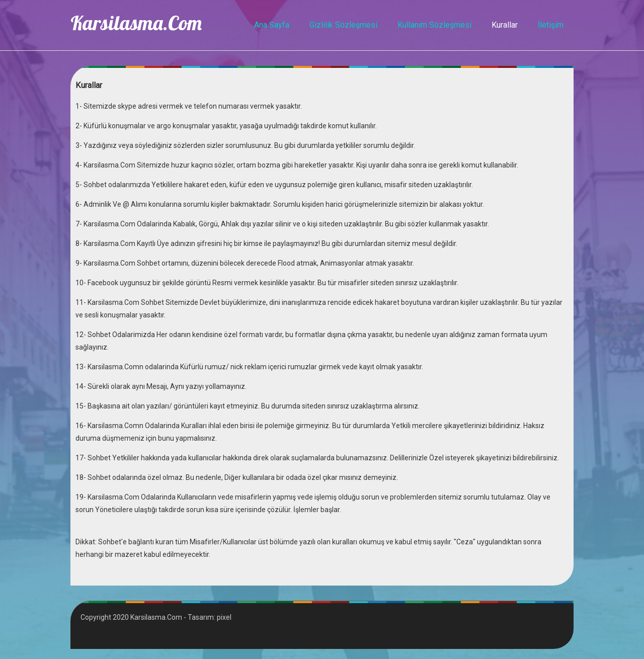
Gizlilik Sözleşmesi (343, 25)
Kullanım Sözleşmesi (434, 25)
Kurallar (505, 25)
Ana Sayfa (272, 25)
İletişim (551, 25)
